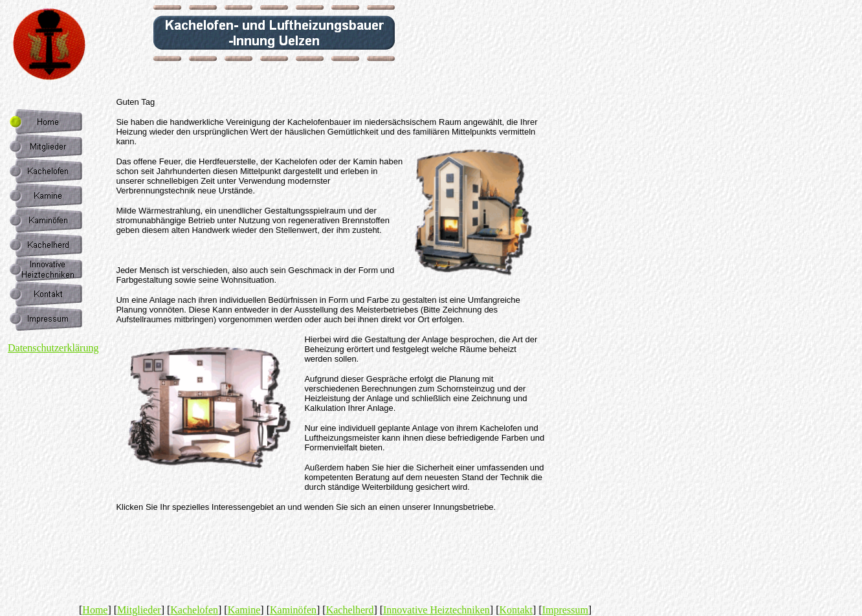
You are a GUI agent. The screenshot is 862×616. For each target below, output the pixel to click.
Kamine (244, 610)
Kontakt (516, 610)
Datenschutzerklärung (53, 348)
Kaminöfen (293, 610)
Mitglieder (139, 610)
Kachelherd (350, 610)
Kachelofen (194, 610)
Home (95, 610)
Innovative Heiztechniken (437, 610)
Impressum (565, 610)
